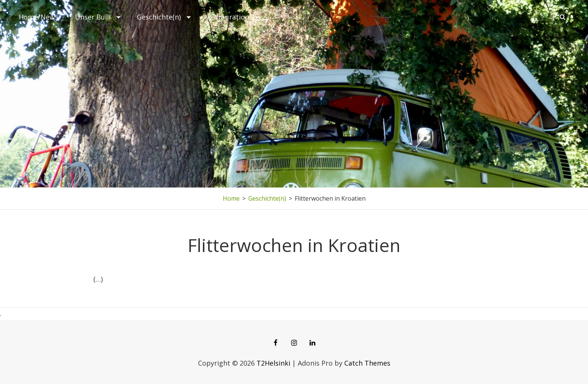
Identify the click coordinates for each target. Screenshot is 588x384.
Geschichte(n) (164, 17)
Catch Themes (367, 363)
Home (231, 198)
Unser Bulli (98, 17)
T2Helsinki (273, 363)
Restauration (234, 17)
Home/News (38, 17)
